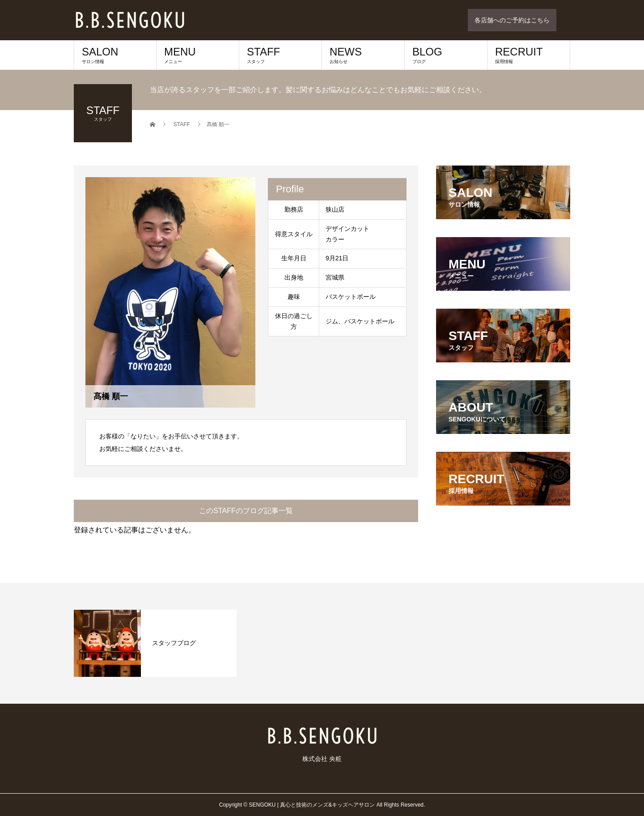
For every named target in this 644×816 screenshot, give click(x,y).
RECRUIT (529, 55)
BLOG (446, 55)
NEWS (363, 55)
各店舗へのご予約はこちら (512, 20)
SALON (115, 55)
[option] (155, 643)
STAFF (280, 55)
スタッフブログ (174, 643)
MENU (198, 55)
